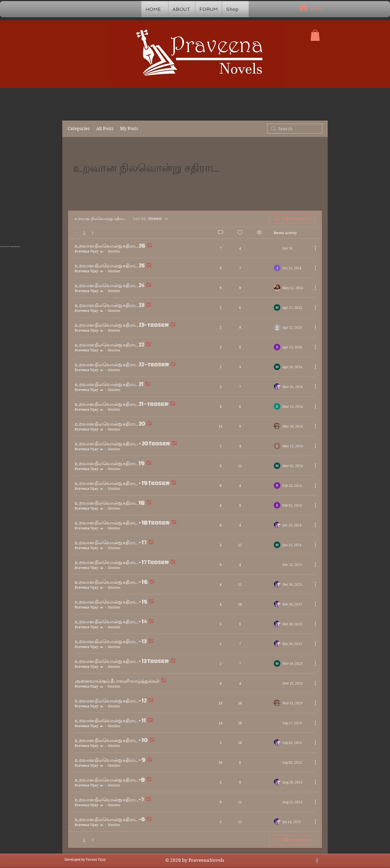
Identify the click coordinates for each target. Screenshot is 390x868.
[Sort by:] (151, 219)
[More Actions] (313, 268)
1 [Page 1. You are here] (76, 233)
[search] (295, 129)
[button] (315, 35)
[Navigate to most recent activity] (291, 268)
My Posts (129, 129)
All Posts (105, 129)
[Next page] (93, 233)
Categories (79, 129)
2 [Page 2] (84, 233)
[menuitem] (292, 219)
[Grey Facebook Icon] (317, 861)
